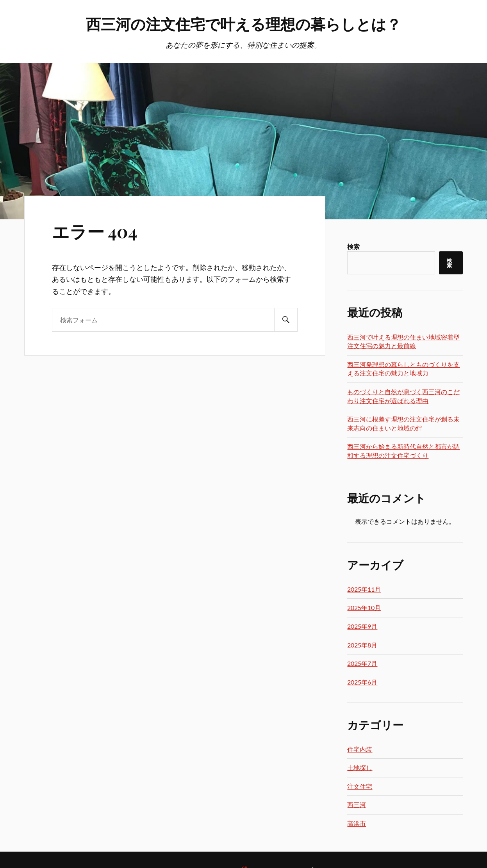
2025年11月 (364, 589)
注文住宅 (360, 786)
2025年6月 (362, 682)
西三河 (357, 805)
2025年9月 (362, 626)
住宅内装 (360, 749)
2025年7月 (362, 663)
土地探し (360, 768)
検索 (353, 246)
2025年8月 (362, 645)
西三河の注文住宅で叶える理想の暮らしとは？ (243, 24)
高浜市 (357, 823)
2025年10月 (364, 607)
